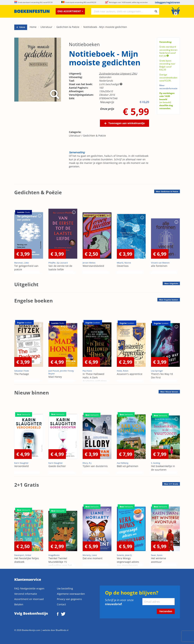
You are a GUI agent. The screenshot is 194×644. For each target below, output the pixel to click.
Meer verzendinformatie (168, 87)
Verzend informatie (26, 594)
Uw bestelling (65, 588)
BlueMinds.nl (62, 630)
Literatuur (46, 27)
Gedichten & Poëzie (68, 27)
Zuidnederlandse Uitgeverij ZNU (118, 74)
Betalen (19, 604)
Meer (167, 191)
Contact (61, 604)
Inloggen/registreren (167, 2)
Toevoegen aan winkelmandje (127, 123)
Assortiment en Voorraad (29, 599)
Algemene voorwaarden (71, 594)
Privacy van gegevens (69, 599)
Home (33, 27)
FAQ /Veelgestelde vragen (29, 588)
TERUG (21, 27)
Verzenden (166, 611)
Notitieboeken (84, 44)
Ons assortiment (70, 11)
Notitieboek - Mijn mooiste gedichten (105, 27)
